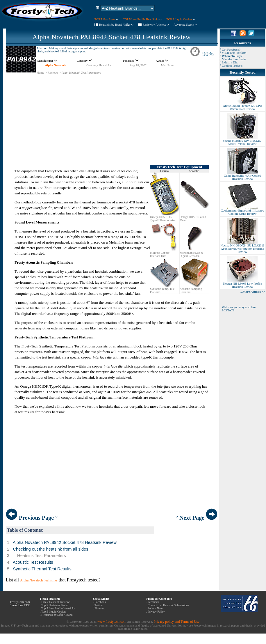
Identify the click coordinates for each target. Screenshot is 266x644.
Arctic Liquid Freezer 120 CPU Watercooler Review (242, 106)
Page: (65, 73)
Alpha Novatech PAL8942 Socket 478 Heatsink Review (112, 37)
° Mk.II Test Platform (233, 53)
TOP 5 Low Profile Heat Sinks (142, 19)
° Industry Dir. (229, 62)
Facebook (100, 602)
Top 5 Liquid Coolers (54, 612)
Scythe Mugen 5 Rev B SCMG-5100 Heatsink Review (242, 141)
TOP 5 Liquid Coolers (181, 19)
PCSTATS (228, 310)
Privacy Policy (156, 612)
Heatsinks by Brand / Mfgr (116, 25)
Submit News (156, 608)
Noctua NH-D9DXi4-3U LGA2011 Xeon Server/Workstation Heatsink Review (242, 247)
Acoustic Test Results (33, 562)
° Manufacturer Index (233, 59)
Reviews (53, 73)
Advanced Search (185, 25)
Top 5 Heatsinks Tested (55, 605)
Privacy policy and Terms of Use (176, 622)
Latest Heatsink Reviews (56, 602)
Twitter (99, 605)
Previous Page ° (32, 518)
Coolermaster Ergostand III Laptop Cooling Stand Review (242, 211)
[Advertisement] (112, 115)
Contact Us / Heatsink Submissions (168, 605)
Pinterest (100, 608)
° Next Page (197, 518)
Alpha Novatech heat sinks (39, 580)
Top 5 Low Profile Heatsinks (58, 608)
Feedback (153, 602)
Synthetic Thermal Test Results (42, 569)
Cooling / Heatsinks (99, 65)
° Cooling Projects (231, 66)
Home (40, 73)
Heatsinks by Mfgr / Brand (57, 615)
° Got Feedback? (230, 50)
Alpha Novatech (56, 65)
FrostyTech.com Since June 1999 (20, 604)
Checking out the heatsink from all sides (50, 549)
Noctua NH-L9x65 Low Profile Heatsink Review (242, 284)
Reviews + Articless (156, 25)
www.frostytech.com (112, 622)
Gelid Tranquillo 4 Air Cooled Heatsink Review (242, 176)
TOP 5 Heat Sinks (106, 19)
